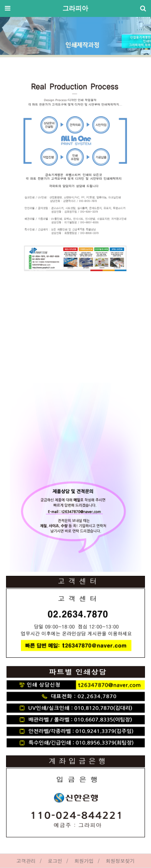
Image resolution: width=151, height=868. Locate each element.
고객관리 (26, 861)
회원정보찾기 (120, 861)
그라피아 (75, 8)
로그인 (55, 861)
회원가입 (84, 861)
